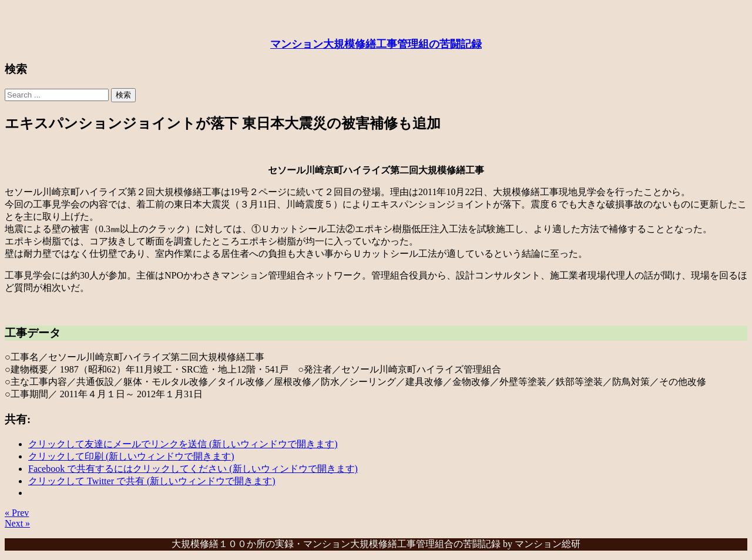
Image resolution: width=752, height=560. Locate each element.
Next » (17, 523)
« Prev (17, 513)
